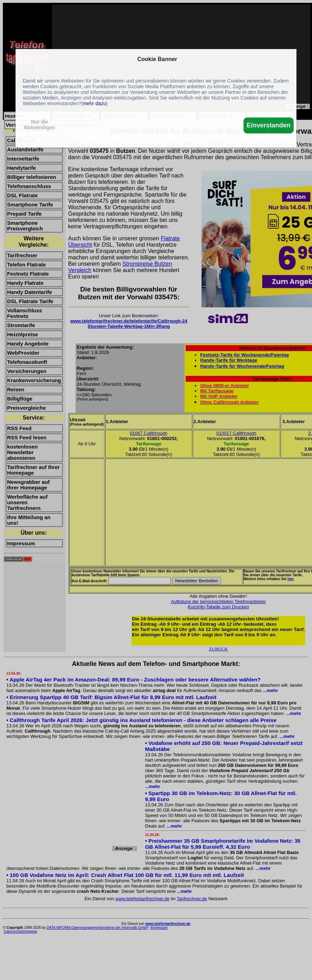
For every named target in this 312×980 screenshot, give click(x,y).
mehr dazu (94, 103)
